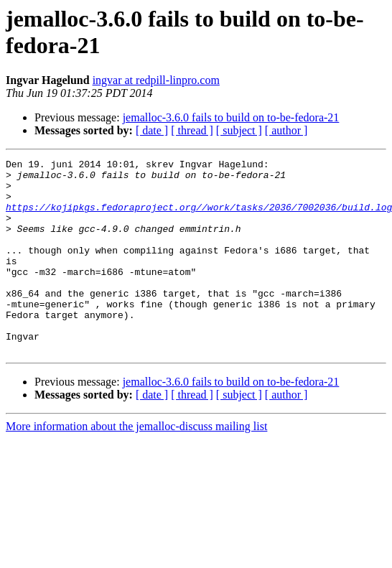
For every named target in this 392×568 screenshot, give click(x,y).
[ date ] (152, 130)
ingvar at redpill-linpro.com (156, 80)
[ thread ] (192, 130)
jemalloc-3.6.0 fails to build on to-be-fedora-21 (231, 117)
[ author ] (286, 130)
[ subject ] (239, 130)
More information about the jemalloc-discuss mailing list (136, 465)
